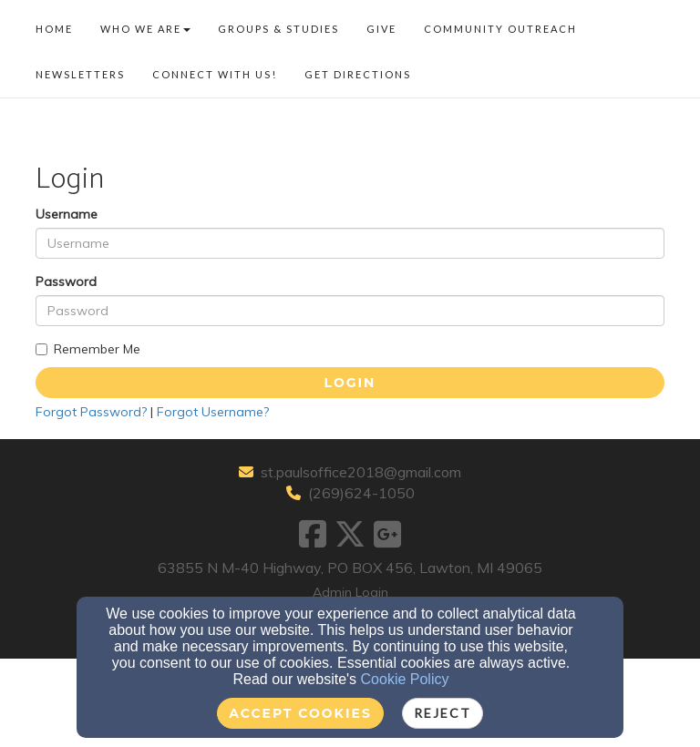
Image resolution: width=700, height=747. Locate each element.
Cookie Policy (405, 679)
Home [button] (54, 29)
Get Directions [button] (358, 74)
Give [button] (381, 29)
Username (67, 214)
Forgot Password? (91, 412)
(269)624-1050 (361, 493)
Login (350, 383)
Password (66, 281)
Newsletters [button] (80, 74)
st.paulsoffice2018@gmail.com (361, 472)
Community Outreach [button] (500, 29)
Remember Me (88, 349)
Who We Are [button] (145, 29)
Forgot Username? (213, 412)
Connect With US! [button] (215, 74)
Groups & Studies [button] (278, 29)
